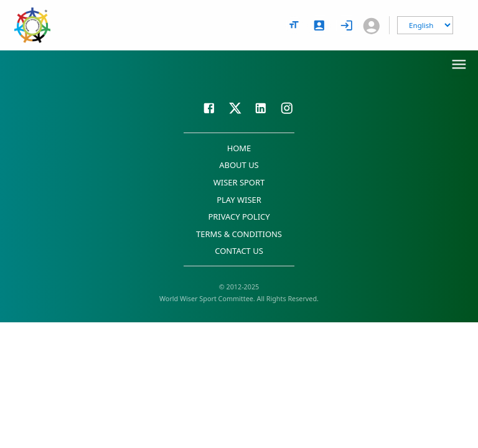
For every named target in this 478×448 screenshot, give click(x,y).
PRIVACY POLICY (239, 217)
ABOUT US (239, 165)
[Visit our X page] (235, 106)
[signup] (319, 26)
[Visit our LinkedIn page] (261, 106)
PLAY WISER (239, 200)
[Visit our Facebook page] (209, 106)
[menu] (459, 64)
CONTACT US (239, 251)
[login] (347, 26)
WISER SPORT (239, 182)
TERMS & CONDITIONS (239, 234)
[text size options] (294, 25)
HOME (239, 148)
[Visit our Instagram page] (287, 106)
